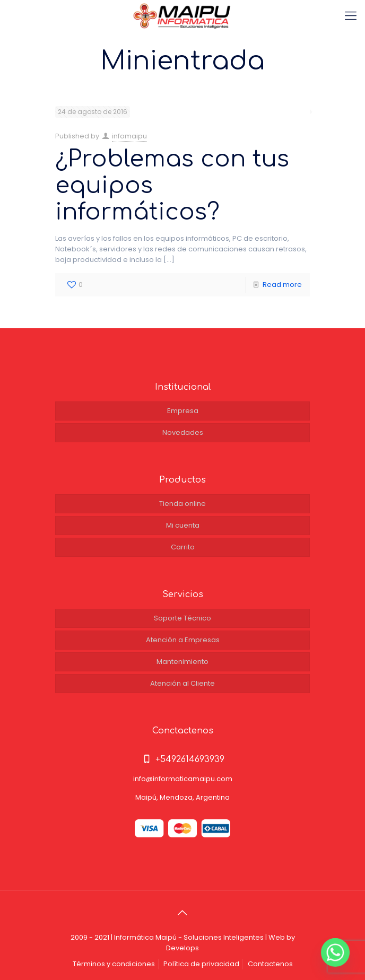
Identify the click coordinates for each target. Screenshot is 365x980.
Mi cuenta (183, 525)
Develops (183, 948)
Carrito (183, 547)
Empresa (183, 411)
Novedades (183, 432)
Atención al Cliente (183, 683)
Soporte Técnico (183, 618)
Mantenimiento (183, 662)
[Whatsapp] (335, 952)
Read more (282, 285)
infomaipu (129, 136)
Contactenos (270, 964)
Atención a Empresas (183, 640)
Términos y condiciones (114, 964)
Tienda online (183, 504)
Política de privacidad (201, 964)
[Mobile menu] (351, 16)
